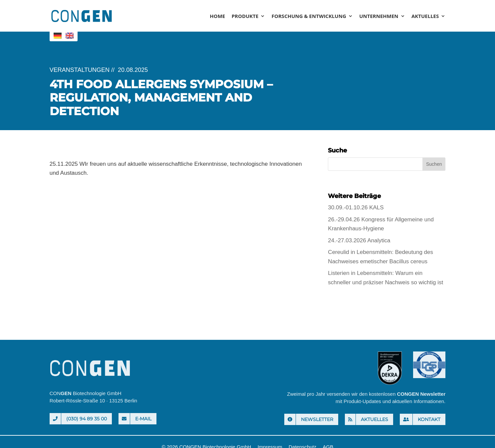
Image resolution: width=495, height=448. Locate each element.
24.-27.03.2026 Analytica (359, 240)
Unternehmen (379, 16)
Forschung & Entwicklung (309, 16)
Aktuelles (425, 16)
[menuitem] (58, 36)
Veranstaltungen (80, 70)
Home (217, 16)
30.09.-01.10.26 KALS (356, 208)
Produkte (245, 16)
